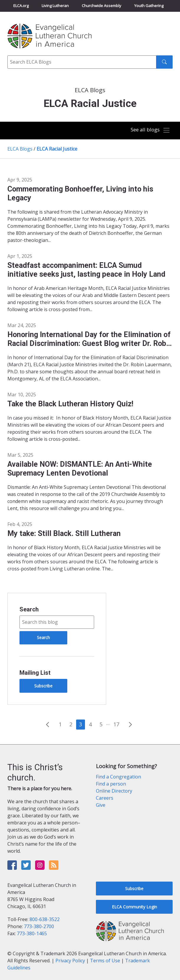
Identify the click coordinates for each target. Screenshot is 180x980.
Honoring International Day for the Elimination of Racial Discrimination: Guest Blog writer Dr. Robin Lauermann (90, 339)
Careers (105, 798)
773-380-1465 (32, 933)
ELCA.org (21, 6)
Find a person (111, 784)
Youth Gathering (149, 6)
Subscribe (43, 686)
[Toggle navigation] (150, 130)
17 (116, 724)
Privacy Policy (70, 961)
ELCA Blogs (20, 149)
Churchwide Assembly (102, 6)
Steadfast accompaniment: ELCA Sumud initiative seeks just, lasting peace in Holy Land (86, 270)
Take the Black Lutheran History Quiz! (70, 404)
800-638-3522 (45, 919)
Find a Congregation (118, 777)
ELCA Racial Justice (57, 149)
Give (101, 805)
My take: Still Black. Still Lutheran (64, 533)
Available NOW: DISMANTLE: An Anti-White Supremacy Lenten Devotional (80, 469)
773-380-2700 (39, 926)
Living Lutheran (55, 6)
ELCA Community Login (134, 907)
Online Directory (114, 791)
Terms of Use (105, 961)
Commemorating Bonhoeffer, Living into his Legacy (80, 193)
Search (29, 609)
